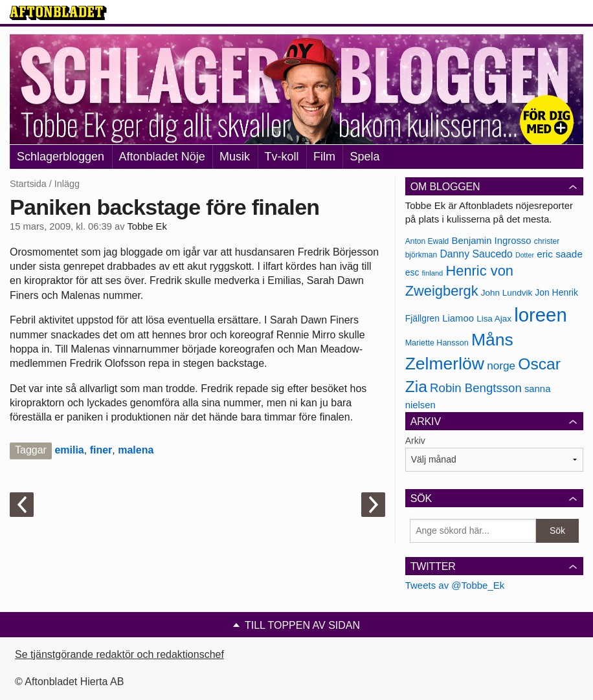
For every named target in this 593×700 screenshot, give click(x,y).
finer (101, 450)
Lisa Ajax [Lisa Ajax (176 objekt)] (494, 319)
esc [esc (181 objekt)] (412, 272)
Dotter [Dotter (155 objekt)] (525, 255)
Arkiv (415, 441)
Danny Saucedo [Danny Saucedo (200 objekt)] (476, 254)
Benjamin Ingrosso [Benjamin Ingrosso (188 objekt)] (491, 241)
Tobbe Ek (147, 226)
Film (324, 157)
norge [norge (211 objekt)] (501, 366)
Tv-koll (282, 157)
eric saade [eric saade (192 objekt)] (560, 254)
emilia (69, 450)
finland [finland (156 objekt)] (433, 273)
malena (136, 450)
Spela (364, 157)
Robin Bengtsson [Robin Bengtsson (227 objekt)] (476, 388)
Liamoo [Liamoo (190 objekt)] (458, 318)
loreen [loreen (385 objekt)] (541, 315)
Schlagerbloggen (61, 157)
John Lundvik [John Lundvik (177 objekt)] (507, 293)
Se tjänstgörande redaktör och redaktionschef (119, 654)
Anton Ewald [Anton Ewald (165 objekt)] (427, 241)
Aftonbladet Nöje (162, 157)
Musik (235, 157)
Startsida (28, 184)
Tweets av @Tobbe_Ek (455, 585)
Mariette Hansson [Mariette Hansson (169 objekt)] (437, 343)
